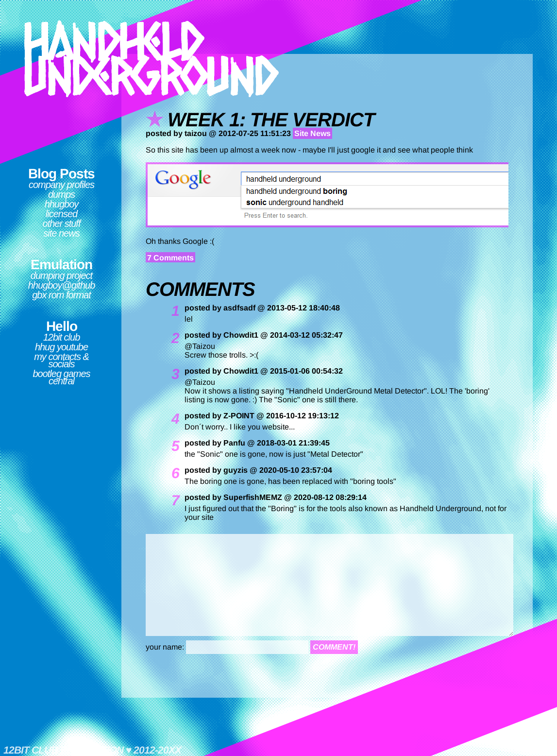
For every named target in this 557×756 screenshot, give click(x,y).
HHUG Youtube (61, 347)
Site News (61, 233)
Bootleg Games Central (61, 377)
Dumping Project (61, 275)
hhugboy (62, 204)
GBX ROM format (61, 295)
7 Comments (170, 258)
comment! (334, 647)
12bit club (62, 337)
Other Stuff (62, 223)
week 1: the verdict (271, 120)
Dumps (61, 194)
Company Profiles (61, 185)
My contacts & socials (61, 360)
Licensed (61, 214)
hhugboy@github (62, 285)
